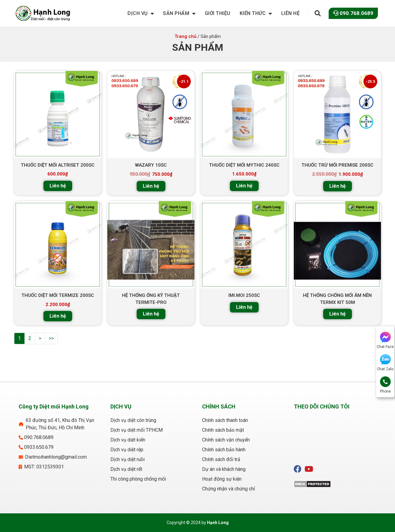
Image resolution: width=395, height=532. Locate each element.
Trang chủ (185, 36)
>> (51, 338)
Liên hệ (58, 186)
